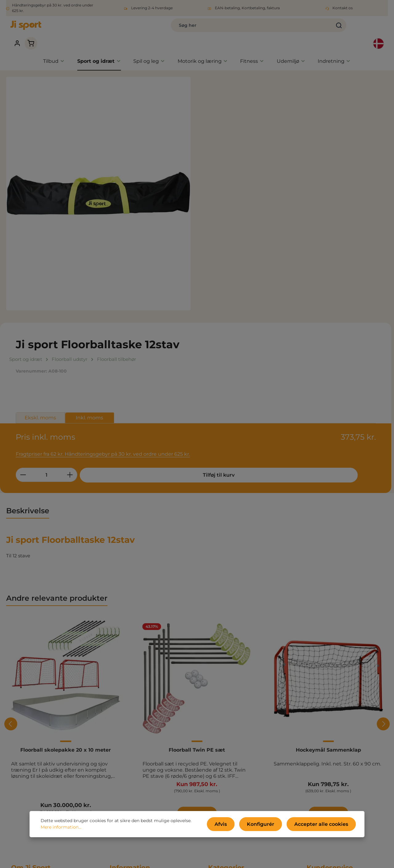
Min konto (121, 761)
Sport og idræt (225, 715)
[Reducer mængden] (212, 190)
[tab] (28, 323)
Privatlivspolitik (127, 706)
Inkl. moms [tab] (279, 141)
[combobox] (179, 28)
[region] (98, 182)
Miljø (115, 724)
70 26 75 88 (320, 724)
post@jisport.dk (325, 731)
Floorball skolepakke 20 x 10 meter (66, 562)
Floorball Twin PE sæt (197, 562)
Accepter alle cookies (326, 826)
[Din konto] (334, 28)
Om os (117, 743)
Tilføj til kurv (315, 190)
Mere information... (61, 829)
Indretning (220, 752)
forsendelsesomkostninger (214, 859)
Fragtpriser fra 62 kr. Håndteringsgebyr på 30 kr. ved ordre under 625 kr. (287, 170)
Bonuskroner (124, 789)
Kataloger (121, 734)
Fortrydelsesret (127, 715)
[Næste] (383, 536)
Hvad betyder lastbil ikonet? (142, 780)
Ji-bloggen (122, 771)
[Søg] (266, 28)
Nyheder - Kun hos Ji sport (238, 706)
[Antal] (236, 190)
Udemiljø (219, 743)
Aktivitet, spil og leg (230, 724)
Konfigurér (272, 826)
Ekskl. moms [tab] (230, 141)
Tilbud (215, 697)
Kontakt (119, 752)
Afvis (236, 826)
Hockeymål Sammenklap (328, 562)
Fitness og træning (230, 734)
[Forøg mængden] (259, 190)
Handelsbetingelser (132, 697)
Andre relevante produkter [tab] (57, 410)
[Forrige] (11, 536)
